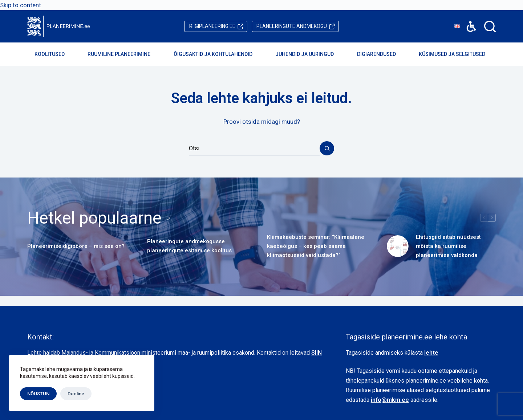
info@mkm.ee (390, 400)
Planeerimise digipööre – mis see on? (76, 246)
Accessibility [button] (468, 21)
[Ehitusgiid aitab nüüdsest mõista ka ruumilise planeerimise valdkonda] (398, 246)
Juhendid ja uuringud (309, 54)
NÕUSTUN (38, 394)
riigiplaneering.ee (212, 26)
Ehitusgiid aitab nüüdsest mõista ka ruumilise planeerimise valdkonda (448, 246)
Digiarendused (381, 54)
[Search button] (327, 148)
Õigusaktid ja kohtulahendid (218, 54)
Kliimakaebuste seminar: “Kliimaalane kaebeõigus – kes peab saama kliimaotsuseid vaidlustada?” (316, 246)
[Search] (490, 26)
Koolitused (54, 54)
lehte (431, 353)
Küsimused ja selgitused (457, 54)
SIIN (317, 353)
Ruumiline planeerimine (124, 54)
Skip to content (21, 5)
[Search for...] (254, 148)
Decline (76, 394)
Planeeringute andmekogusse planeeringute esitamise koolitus (189, 246)
